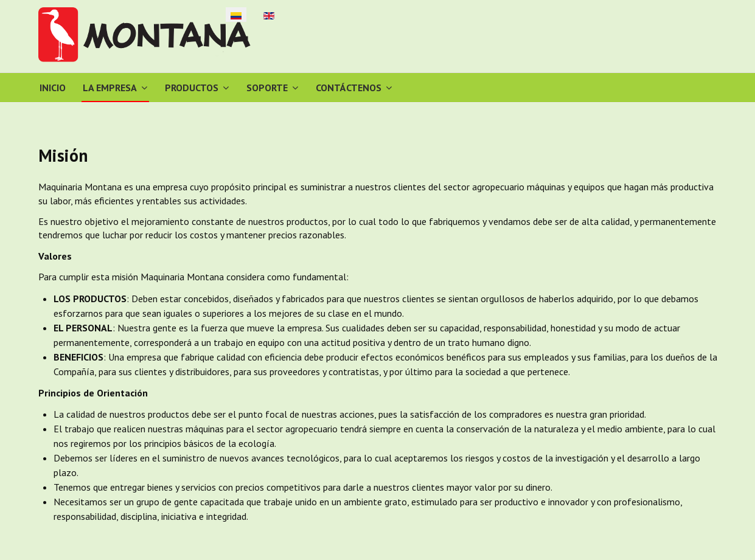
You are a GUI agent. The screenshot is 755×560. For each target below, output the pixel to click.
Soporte (267, 88)
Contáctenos (349, 88)
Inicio (53, 88)
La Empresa (110, 88)
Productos (192, 88)
